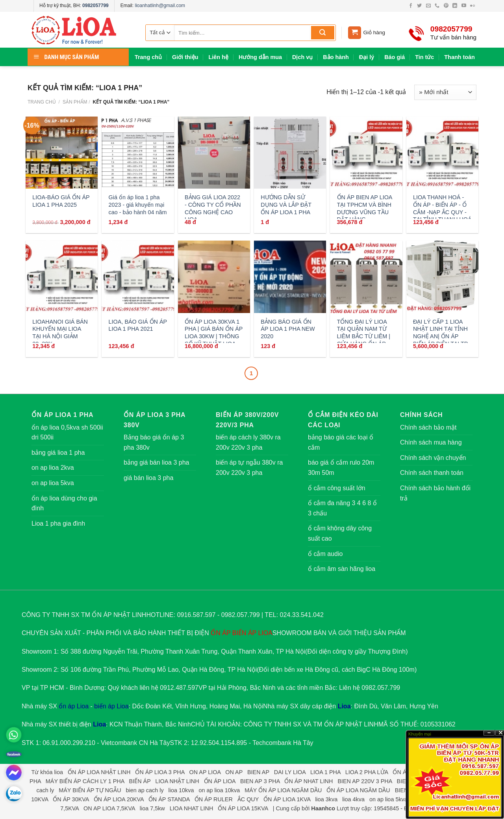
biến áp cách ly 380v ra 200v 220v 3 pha (248, 442)
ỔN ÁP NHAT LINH (309, 781)
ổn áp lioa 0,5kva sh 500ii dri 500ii (67, 433)
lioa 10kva (181, 790)
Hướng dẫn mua (260, 57)
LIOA (265, 633)
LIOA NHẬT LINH (177, 781)
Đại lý (367, 57)
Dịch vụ (302, 57)
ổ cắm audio (325, 554)
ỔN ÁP (220, 633)
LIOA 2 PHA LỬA (367, 772)
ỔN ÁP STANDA (169, 799)
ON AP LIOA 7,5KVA (109, 808)
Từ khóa (42, 772)
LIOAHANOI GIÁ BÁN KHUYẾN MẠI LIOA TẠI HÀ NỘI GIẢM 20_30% (60, 333)
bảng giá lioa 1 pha (58, 453)
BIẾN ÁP (244, 633)
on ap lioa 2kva (53, 468)
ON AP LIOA (205, 772)
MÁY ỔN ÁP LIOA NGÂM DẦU (283, 790)
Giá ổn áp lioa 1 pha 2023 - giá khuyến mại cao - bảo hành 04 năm (138, 205)
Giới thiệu (185, 57)
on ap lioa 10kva (219, 790)
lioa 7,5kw (152, 808)
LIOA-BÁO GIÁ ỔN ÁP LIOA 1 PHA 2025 (61, 201)
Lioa (344, 706)
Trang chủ (148, 57)
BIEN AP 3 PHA (260, 781)
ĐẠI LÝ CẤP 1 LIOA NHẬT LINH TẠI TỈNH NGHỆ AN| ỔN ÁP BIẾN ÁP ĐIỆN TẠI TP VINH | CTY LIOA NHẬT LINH (440, 340)
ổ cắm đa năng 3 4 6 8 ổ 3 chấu (342, 508)
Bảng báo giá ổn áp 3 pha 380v (154, 442)
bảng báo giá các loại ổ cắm (341, 442)
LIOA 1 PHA (325, 772)
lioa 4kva (353, 799)
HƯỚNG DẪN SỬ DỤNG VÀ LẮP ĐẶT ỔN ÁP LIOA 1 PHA (286, 205)
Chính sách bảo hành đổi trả (435, 493)
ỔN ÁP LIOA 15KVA (243, 808)
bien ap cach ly (145, 790)
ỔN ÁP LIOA (220, 781)
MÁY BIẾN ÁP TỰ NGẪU (90, 790)
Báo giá (395, 57)
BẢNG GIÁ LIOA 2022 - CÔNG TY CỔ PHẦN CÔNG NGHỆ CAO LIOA (213, 208)
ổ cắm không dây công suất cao (340, 533)
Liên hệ (219, 57)
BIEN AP (258, 772)
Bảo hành (336, 57)
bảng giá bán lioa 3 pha (156, 462)
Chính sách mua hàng (431, 442)
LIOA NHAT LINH (192, 808)
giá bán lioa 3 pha (148, 478)
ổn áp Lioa (74, 706)
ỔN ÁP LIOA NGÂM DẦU (358, 790)
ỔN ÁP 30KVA (71, 799)
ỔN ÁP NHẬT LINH (351, 724)
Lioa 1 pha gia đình (58, 523)
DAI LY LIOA (290, 772)
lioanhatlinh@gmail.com (160, 6)
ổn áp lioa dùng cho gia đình (64, 503)
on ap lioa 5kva (53, 483)
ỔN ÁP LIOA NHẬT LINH (99, 772)
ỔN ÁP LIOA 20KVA (119, 799)
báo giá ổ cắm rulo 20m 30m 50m (341, 468)
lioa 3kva (326, 799)
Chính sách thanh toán (432, 473)
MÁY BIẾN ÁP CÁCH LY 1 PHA (85, 781)
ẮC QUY (248, 799)
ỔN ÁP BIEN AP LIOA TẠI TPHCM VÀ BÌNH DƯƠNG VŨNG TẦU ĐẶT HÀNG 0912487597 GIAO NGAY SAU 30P (365, 216)
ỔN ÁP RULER (214, 799)
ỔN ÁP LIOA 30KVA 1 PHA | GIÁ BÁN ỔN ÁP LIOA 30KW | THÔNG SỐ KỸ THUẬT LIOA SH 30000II (214, 336)
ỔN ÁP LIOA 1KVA (287, 799)
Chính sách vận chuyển (433, 458)
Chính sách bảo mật (428, 427)
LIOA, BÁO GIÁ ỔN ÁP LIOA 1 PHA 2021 (138, 325)
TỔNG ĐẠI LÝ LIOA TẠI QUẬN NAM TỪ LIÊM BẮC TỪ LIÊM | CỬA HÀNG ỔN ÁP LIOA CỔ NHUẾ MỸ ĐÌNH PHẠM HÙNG (364, 340)
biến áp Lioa (111, 706)
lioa (59, 772)
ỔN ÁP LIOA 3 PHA (160, 772)
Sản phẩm (75, 102)
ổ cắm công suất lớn (337, 488)
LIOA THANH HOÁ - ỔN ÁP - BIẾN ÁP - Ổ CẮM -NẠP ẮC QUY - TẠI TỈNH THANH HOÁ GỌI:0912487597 (442, 212)
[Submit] (323, 33)
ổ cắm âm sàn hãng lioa (342, 569)
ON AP (234, 772)
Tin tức (424, 57)
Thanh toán (460, 57)
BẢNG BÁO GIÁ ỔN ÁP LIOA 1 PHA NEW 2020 (288, 329)
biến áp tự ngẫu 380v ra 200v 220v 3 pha (249, 468)
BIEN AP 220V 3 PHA (365, 781)
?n (489, 733)
